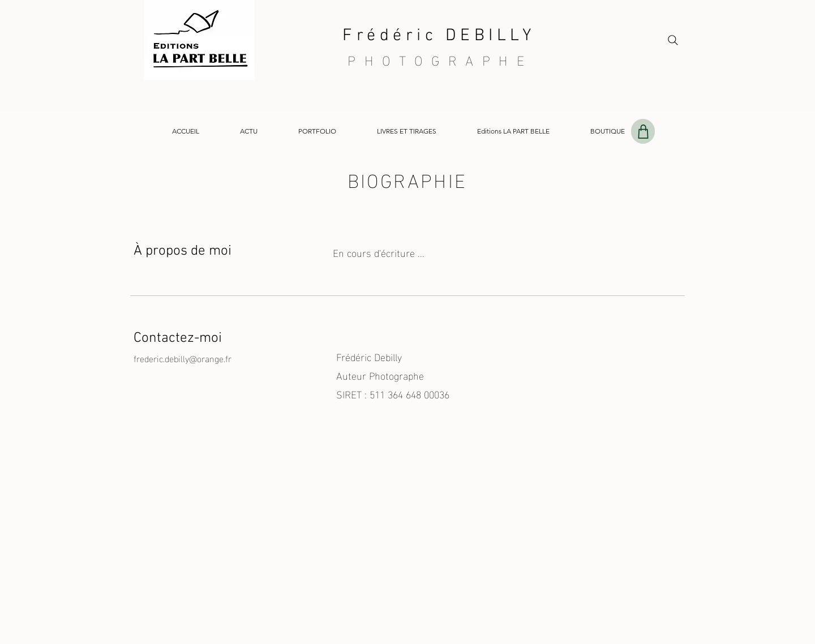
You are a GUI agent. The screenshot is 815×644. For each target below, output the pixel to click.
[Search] (673, 40)
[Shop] (643, 131)
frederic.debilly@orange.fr (183, 358)
